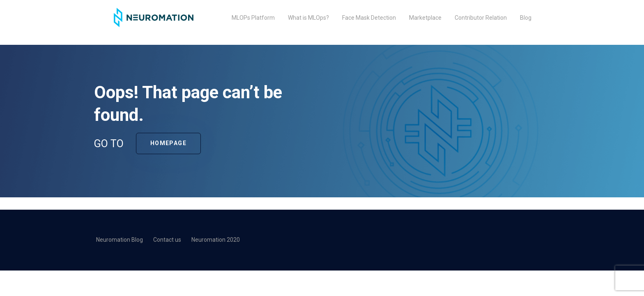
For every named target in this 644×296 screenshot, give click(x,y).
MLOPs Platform (253, 18)
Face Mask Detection (369, 18)
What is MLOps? (308, 18)
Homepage (168, 143)
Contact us (167, 240)
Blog (526, 18)
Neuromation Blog (120, 240)
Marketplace (425, 18)
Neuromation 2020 (216, 240)
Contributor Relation (481, 18)
